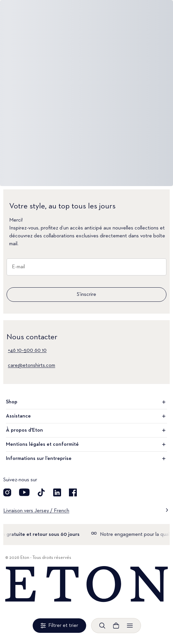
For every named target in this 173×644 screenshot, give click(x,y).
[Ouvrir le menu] (130, 626)
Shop (86, 402)
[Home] (86, 584)
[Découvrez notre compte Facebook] (73, 492)
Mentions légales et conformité (86, 444)
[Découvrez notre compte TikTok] (41, 492)
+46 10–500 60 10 (27, 350)
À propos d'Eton (86, 430)
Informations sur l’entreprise (86, 459)
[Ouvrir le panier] (116, 626)
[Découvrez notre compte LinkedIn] (57, 492)
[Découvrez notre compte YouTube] (24, 492)
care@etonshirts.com (32, 366)
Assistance (86, 416)
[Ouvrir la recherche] (102, 626)
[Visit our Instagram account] (7, 492)
